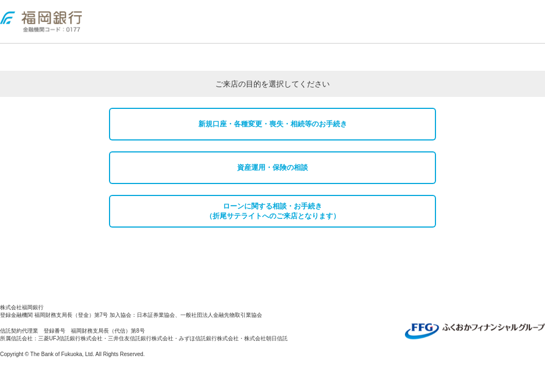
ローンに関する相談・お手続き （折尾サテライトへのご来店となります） (273, 211)
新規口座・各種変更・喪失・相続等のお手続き (273, 124)
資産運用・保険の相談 (272, 167)
